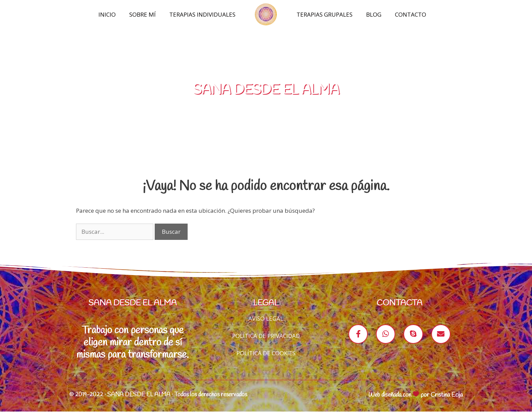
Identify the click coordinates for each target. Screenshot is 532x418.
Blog (374, 14)
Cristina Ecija (447, 401)
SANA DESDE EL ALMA (266, 97)
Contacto (411, 14)
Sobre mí (142, 14)
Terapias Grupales (325, 14)
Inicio (107, 14)
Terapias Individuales (202, 14)
